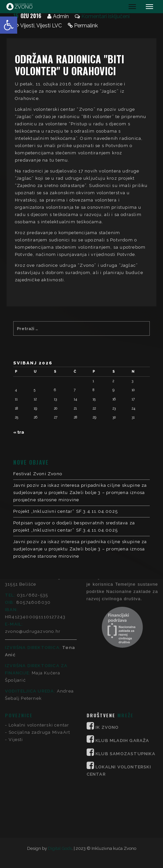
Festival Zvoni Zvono (38, 474)
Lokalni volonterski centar (39, 647)
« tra (19, 432)
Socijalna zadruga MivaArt (39, 654)
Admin (61, 16)
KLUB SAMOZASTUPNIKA (125, 676)
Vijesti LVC (49, 26)
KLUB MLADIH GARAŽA (122, 662)
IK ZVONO (107, 649)
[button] (9, 25)
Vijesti (27, 26)
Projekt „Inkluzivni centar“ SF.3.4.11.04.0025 (65, 511)
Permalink (86, 26)
